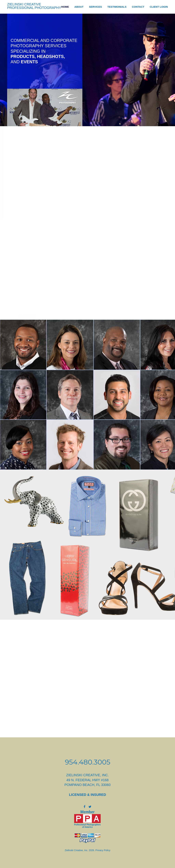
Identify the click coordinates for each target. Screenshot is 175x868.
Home (65, 7)
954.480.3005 (88, 762)
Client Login (159, 7)
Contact (138, 7)
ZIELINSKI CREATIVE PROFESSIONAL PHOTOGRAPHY (34, 6)
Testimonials (117, 7)
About (79, 7)
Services (96, 7)
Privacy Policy (103, 850)
